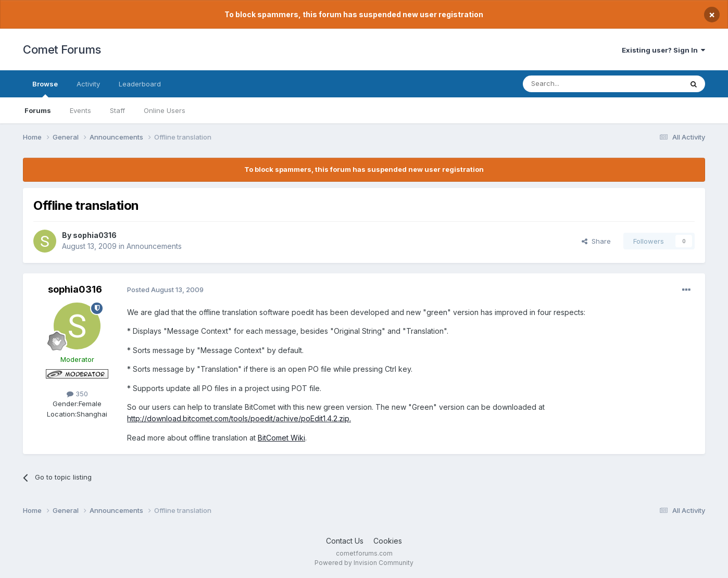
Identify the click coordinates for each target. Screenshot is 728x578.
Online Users (165, 110)
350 (77, 394)
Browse (45, 89)
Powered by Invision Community (364, 563)
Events (80, 110)
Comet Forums (62, 49)
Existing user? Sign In (663, 50)
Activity (88, 84)
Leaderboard (140, 84)
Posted (165, 290)
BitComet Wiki (281, 438)
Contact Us (345, 541)
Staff (117, 110)
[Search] (576, 84)
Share (596, 241)
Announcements (154, 246)
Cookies (388, 541)
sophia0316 (95, 235)
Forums (38, 110)
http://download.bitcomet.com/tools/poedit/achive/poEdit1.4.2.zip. (239, 418)
